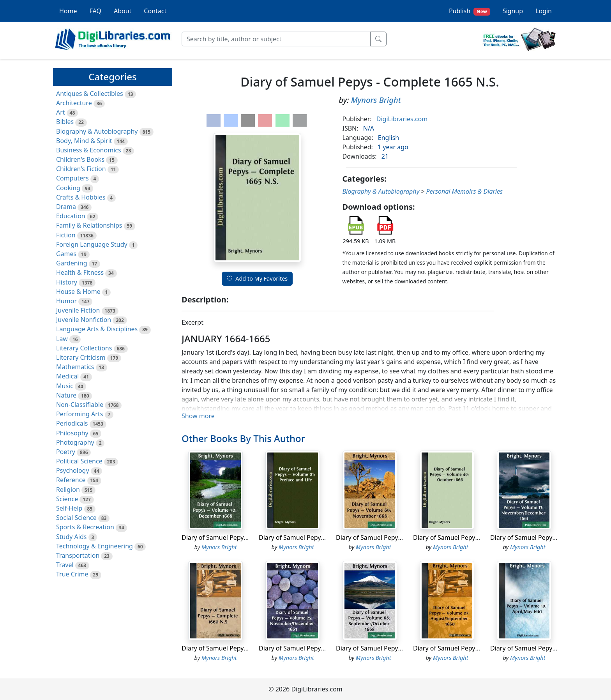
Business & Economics (89, 150)
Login (544, 11)
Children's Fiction (81, 169)
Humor (66, 301)
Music (65, 386)
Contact (155, 11)
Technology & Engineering (94, 546)
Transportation (78, 555)
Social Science (76, 518)
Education (71, 216)
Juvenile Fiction (78, 310)
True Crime (72, 574)
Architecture (74, 103)
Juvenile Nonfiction (84, 320)
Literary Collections (84, 348)
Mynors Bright (376, 100)
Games (66, 254)
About (123, 11)
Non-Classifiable (80, 405)
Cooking (68, 188)
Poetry (66, 452)
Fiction (66, 235)
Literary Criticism (81, 357)
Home (68, 11)
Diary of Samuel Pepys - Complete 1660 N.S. (245, 648)
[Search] (276, 39)
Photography (75, 442)
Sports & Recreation (85, 527)
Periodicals (72, 423)
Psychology (73, 470)
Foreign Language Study (92, 244)
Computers (72, 178)
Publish (470, 11)
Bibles (65, 122)
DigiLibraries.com (402, 119)
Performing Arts (79, 414)
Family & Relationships (89, 225)
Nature (66, 395)
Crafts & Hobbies (81, 197)
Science (67, 499)
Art (61, 112)
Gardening (72, 263)
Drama (66, 207)
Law (62, 339)
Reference (71, 480)
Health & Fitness (80, 272)
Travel (65, 565)
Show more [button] (198, 416)
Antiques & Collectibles (90, 94)
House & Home (78, 292)
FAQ (95, 11)
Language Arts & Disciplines (97, 329)
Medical (67, 376)
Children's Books (80, 159)
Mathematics (75, 367)
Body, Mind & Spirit (84, 141)
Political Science (79, 461)
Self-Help (69, 508)
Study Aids (71, 537)
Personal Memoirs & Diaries (464, 191)
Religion (68, 490)
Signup (513, 11)
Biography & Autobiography (97, 131)
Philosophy (72, 433)
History (67, 282)
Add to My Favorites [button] (257, 278)
